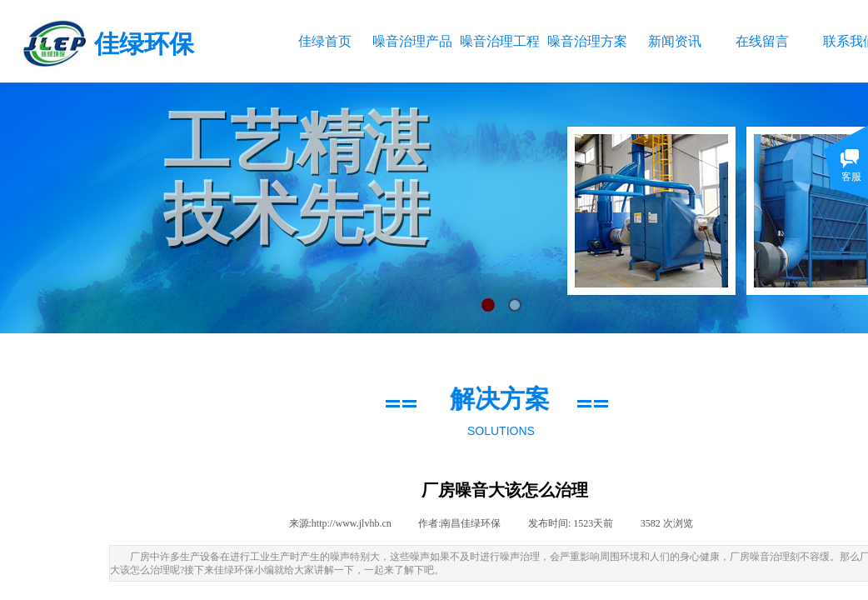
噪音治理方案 (587, 41)
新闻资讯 (675, 41)
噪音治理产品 (412, 41)
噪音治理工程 (499, 41)
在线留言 (762, 41)
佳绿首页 (325, 41)
